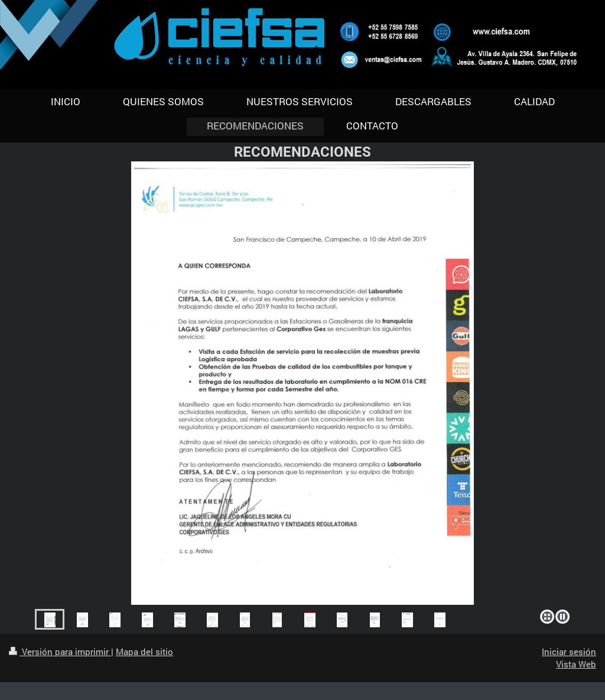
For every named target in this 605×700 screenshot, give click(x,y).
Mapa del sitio (144, 652)
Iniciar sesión (569, 652)
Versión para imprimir (60, 652)
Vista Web (576, 664)
